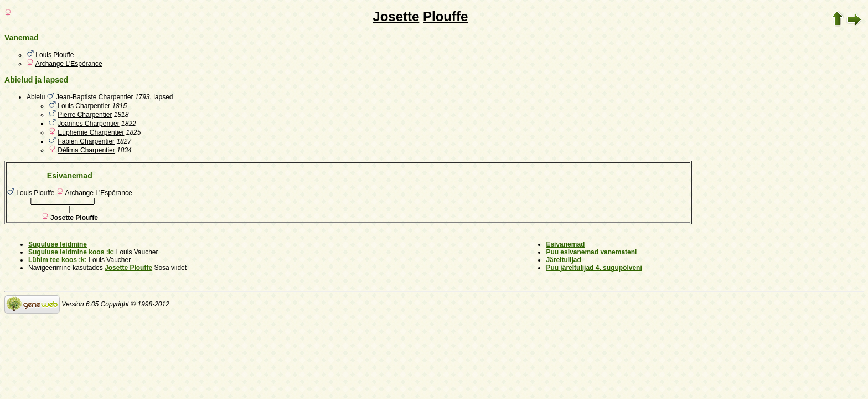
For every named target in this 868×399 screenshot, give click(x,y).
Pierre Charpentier (85, 115)
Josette (396, 16)
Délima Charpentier (86, 150)
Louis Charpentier (84, 106)
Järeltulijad (563, 260)
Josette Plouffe (128, 268)
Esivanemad (565, 244)
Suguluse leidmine (58, 244)
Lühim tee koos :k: (58, 260)
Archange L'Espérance (69, 64)
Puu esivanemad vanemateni (591, 252)
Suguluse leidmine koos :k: (71, 252)
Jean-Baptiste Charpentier (94, 97)
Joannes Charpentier (88, 124)
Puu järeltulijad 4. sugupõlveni (594, 268)
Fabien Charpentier (86, 141)
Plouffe (445, 16)
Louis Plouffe (55, 55)
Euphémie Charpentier (91, 132)
